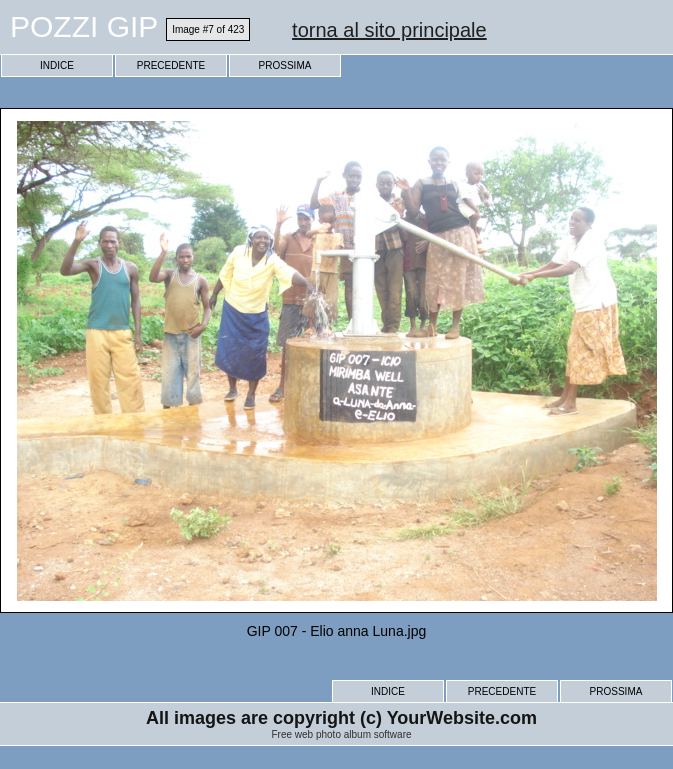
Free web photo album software (341, 734)
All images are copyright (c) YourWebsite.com (341, 718)
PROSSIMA (285, 65)
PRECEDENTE (171, 65)
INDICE (57, 65)
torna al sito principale (389, 30)
